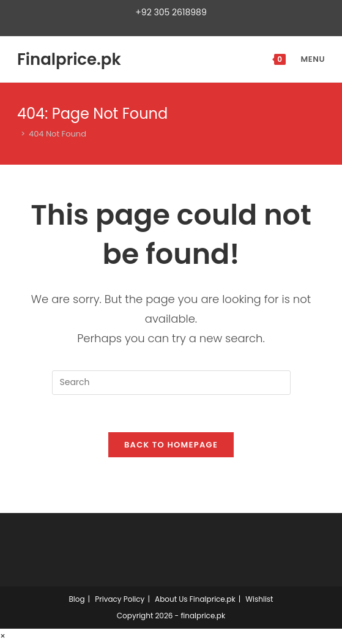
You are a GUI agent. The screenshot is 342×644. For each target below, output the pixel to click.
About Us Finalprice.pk (195, 599)
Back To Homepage (171, 445)
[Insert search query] (171, 383)
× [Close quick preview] (3, 636)
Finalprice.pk (69, 59)
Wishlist (259, 599)
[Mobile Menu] (306, 59)
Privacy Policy (120, 599)
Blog (77, 599)
